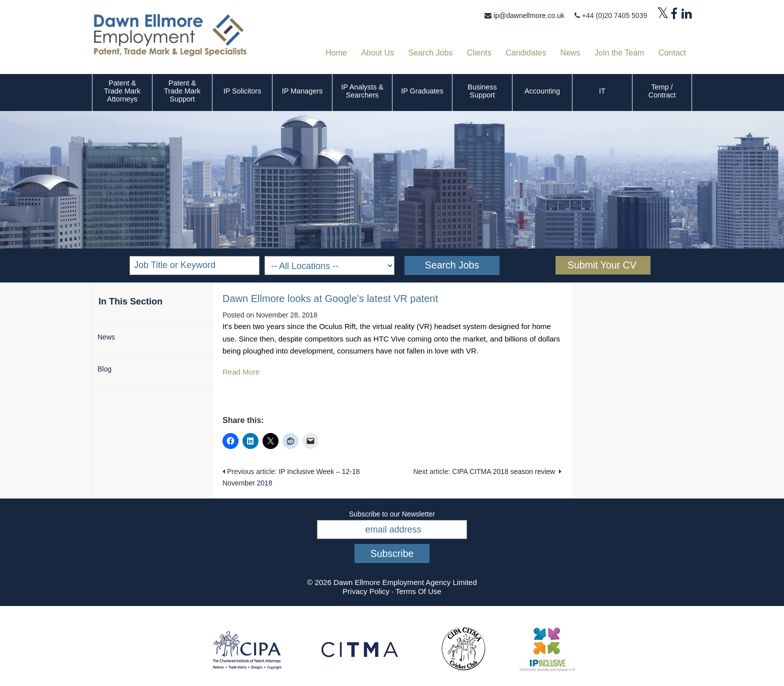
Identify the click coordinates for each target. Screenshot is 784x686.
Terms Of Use (418, 591)
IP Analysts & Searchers (362, 91)
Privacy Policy (366, 591)
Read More (242, 372)
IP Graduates (422, 91)
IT (602, 91)
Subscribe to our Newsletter (392, 514)
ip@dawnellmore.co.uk (529, 15)
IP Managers (302, 91)
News (106, 337)
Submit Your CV (602, 265)
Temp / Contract (662, 91)
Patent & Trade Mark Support (182, 91)
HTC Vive (389, 339)
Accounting (542, 91)
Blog (104, 369)
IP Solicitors (242, 91)
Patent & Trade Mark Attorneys (122, 91)
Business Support (482, 91)
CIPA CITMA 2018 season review (503, 471)
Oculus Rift (337, 326)
